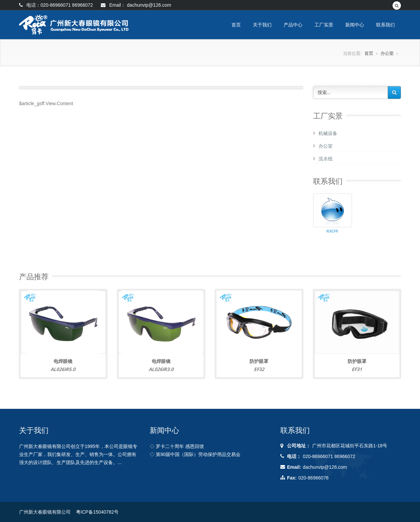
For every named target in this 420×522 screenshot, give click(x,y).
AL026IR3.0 (161, 369)
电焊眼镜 (63, 361)
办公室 (387, 53)
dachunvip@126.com (325, 467)
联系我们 (386, 25)
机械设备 (328, 133)
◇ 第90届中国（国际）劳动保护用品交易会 (195, 454)
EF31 (357, 369)
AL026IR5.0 (63, 369)
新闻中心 (355, 25)
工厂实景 (324, 25)
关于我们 (262, 25)
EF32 (259, 369)
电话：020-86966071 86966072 (56, 5)
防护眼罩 (259, 361)
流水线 (326, 159)
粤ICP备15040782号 (97, 512)
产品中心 (293, 25)
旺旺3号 (333, 231)
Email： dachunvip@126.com (136, 5)
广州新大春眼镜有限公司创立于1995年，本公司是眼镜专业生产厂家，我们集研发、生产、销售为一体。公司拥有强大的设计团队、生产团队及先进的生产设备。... (78, 454)
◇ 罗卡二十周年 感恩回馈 (177, 446)
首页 (236, 25)
